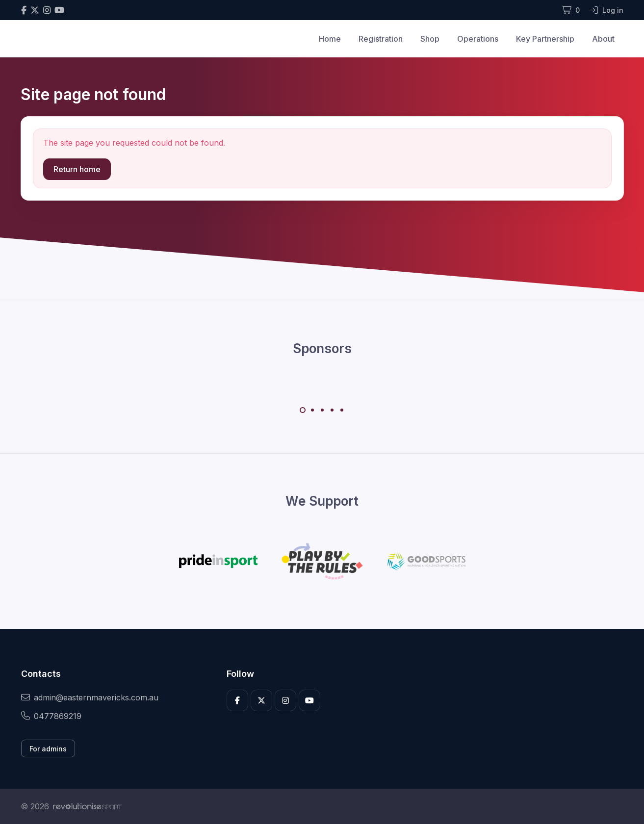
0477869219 (51, 716)
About (603, 39)
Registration (381, 39)
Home (330, 39)
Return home (77, 169)
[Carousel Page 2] (312, 410)
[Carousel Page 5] (342, 410)
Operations (478, 39)
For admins (48, 749)
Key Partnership (545, 39)
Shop (430, 39)
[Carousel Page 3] (322, 410)
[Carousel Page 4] (332, 410)
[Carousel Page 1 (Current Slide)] (303, 410)
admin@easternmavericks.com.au (90, 697)
